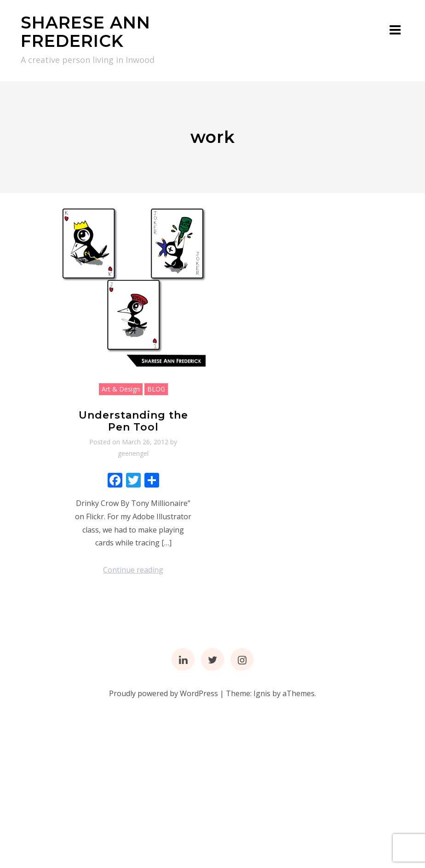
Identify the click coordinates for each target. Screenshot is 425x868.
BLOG (156, 389)
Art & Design (121, 389)
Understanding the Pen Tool (133, 421)
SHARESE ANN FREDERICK (86, 32)
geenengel (133, 453)
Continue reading (133, 570)
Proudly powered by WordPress (164, 693)
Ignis (262, 693)
